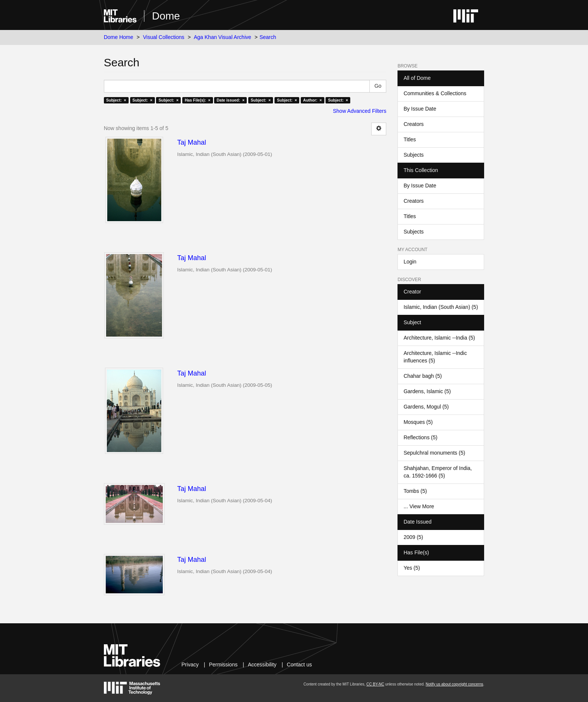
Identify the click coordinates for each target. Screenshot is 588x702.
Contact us (299, 665)
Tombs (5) (415, 491)
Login (410, 262)
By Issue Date (420, 109)
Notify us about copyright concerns (454, 684)
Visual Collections (163, 37)
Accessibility (262, 665)
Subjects (414, 155)
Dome (166, 16)
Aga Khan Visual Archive (223, 37)
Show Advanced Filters (360, 111)
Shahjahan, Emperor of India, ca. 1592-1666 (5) (438, 472)
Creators (414, 124)
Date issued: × (231, 100)
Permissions (223, 665)
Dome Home (119, 37)
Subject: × (116, 100)
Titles (410, 139)
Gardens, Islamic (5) (427, 391)
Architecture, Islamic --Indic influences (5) (435, 357)
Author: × (312, 100)
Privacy (190, 665)
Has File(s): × (198, 100)
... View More (419, 506)
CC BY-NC (375, 684)
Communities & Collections (435, 93)
